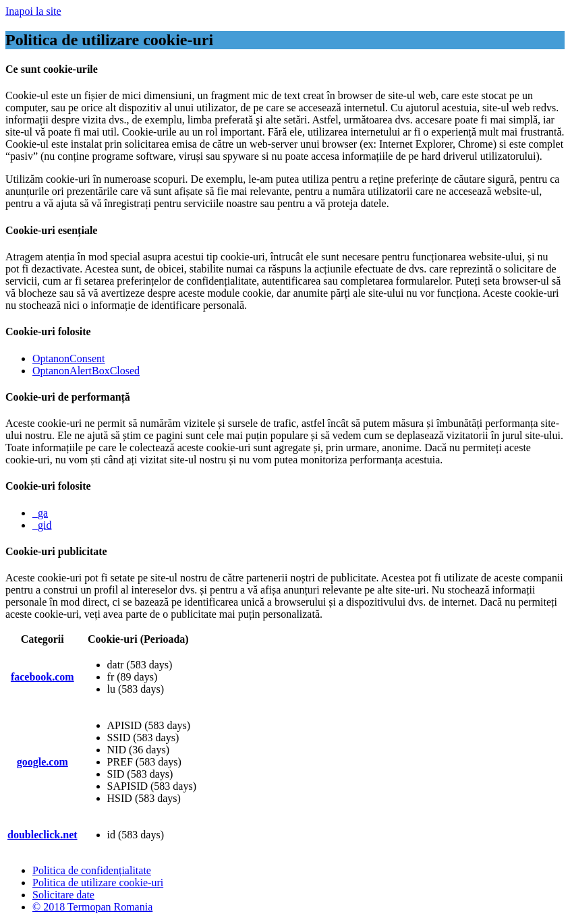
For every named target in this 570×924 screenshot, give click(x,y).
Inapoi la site (33, 11)
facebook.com (42, 677)
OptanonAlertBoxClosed (86, 371)
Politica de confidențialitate (92, 870)
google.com (42, 762)
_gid (42, 525)
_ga (40, 513)
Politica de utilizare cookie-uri (98, 883)
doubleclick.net (42, 835)
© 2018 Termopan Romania (92, 907)
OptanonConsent (69, 358)
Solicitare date (63, 895)
